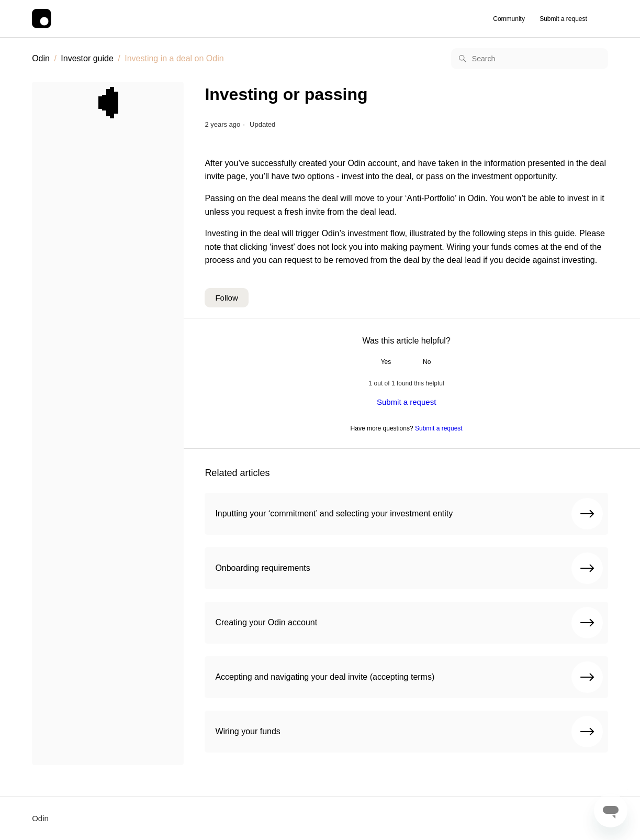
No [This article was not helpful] (427, 362)
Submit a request (563, 19)
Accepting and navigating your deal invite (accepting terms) (409, 677)
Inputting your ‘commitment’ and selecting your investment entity (409, 514)
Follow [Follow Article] (226, 298)
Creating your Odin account (409, 623)
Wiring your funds (409, 732)
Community (509, 19)
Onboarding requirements (409, 568)
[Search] (530, 59)
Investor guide (87, 58)
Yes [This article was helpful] (386, 362)
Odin (41, 58)
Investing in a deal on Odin (174, 58)
